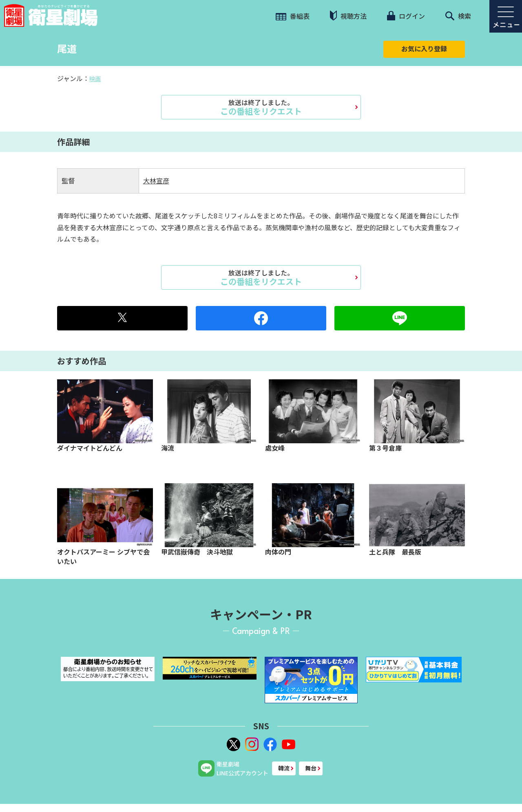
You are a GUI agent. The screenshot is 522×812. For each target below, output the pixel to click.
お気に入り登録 (424, 48)
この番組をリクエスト (261, 107)
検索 (458, 16)
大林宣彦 (156, 180)
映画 (95, 79)
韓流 (284, 768)
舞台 (311, 768)
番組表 (293, 16)
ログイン (406, 16)
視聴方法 (348, 16)
